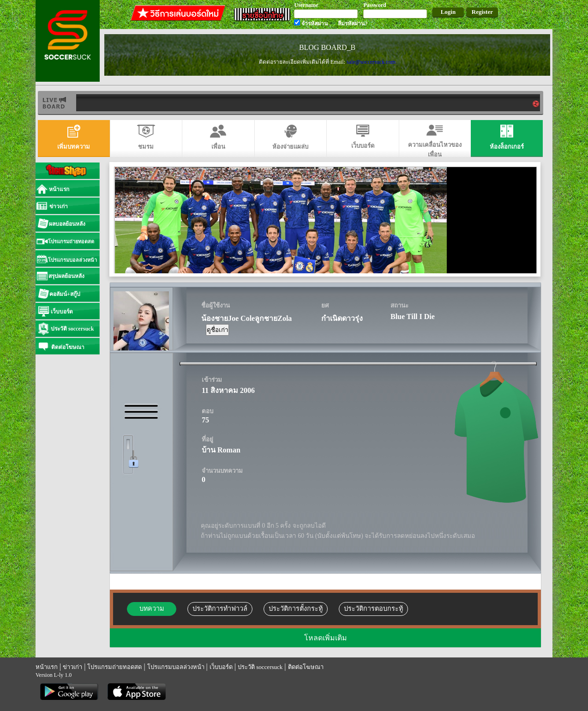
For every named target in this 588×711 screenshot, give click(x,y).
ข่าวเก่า (72, 667)
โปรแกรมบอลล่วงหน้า (176, 667)
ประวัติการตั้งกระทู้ (296, 609)
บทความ (152, 609)
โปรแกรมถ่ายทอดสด (114, 667)
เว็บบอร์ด (221, 667)
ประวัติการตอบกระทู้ (373, 609)
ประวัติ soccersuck (260, 667)
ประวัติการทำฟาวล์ (220, 609)
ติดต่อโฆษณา (306, 667)
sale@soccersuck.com (371, 62)
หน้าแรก (47, 667)
